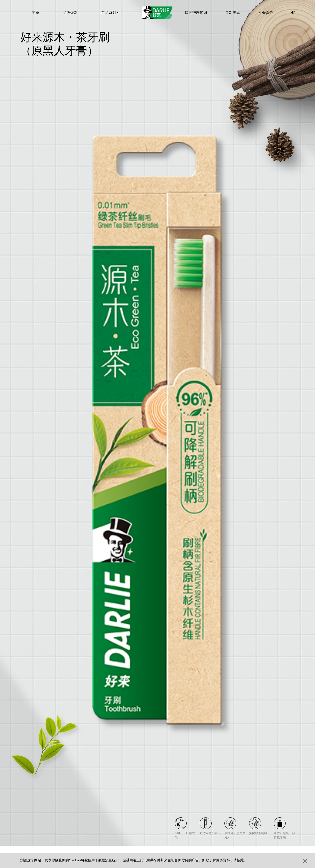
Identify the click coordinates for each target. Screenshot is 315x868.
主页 (36, 12)
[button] (305, 861)
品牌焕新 (70, 12)
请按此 (239, 860)
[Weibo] (293, 12)
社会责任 (266, 12)
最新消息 (233, 12)
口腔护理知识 (196, 12)
